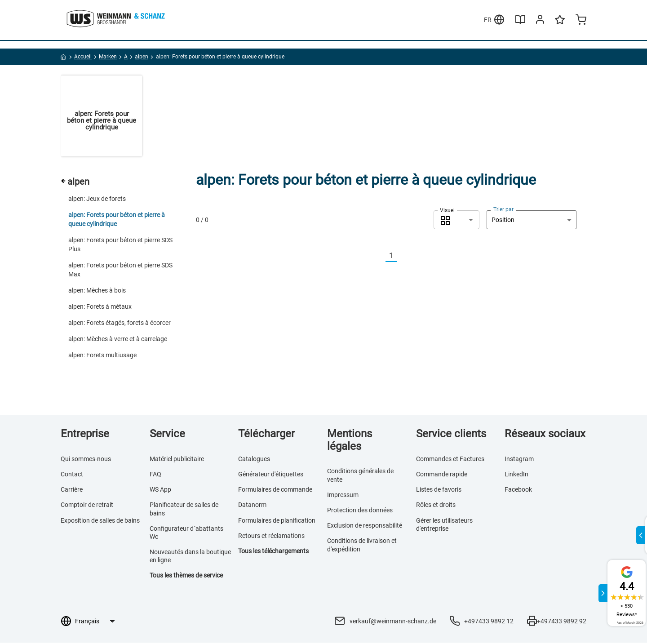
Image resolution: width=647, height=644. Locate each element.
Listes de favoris (439, 491)
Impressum (343, 496)
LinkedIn (516, 475)
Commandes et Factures (450, 460)
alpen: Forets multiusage (102, 356)
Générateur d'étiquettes (271, 475)
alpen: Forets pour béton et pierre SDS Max (120, 271)
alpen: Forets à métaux (100, 308)
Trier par (503, 211)
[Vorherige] (380, 257)
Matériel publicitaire (177, 460)
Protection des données (360, 511)
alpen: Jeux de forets (97, 200)
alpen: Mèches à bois (97, 292)
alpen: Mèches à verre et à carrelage (118, 340)
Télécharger (266, 435)
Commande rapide (442, 475)
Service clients (451, 435)
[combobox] (456, 221)
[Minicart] (581, 38)
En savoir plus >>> (307, 9)
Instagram (519, 460)
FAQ (155, 475)
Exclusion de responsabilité (365, 527)
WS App (160, 491)
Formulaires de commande (275, 491)
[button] (456, 221)
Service (167, 435)
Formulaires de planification (277, 522)
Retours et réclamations (271, 537)
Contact (72, 475)
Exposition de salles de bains (100, 522)
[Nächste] (402, 257)
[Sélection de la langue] (95, 622)
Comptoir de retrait (87, 506)
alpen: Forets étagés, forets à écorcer (120, 324)
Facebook (518, 491)
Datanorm (252, 506)
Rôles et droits (436, 506)
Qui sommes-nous (86, 460)
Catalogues (254, 460)
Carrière (72, 491)
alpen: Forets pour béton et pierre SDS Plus (120, 246)
